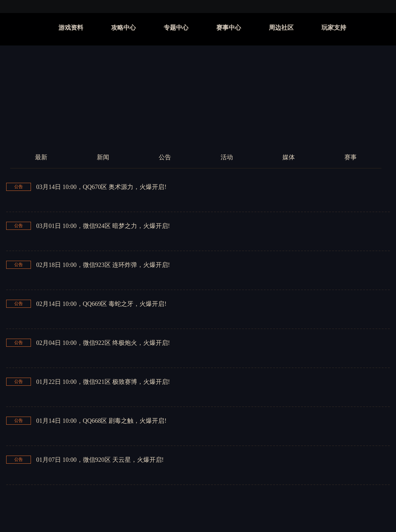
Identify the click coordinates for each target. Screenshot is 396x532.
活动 (227, 157)
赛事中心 (229, 28)
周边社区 (281, 28)
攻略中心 (123, 28)
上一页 (185, 506)
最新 (41, 157)
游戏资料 (71, 28)
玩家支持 (334, 28)
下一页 (241, 506)
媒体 (289, 157)
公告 (165, 157)
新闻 (103, 157)
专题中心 (176, 28)
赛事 (351, 157)
